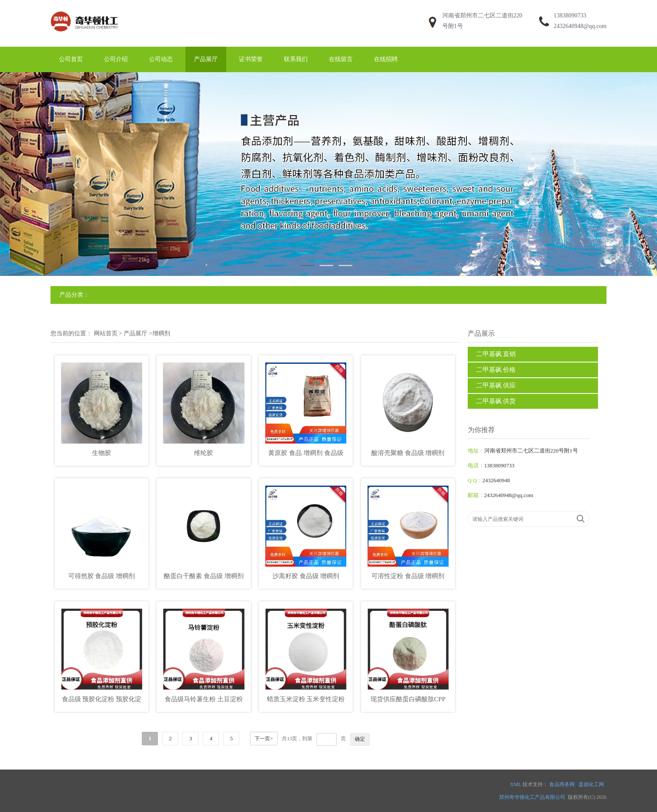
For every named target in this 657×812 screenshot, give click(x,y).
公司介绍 (116, 59)
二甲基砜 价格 (496, 370)
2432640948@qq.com (580, 26)
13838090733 (570, 15)
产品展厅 (206, 59)
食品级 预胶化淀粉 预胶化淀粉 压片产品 (102, 701)
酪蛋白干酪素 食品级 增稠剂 (204, 576)
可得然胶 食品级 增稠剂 (102, 576)
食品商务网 (562, 784)
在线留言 (341, 59)
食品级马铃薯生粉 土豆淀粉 (204, 699)
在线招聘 (386, 59)
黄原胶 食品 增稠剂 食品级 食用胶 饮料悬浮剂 (306, 454)
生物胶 (102, 453)
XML (516, 784)
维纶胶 (204, 453)
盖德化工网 (591, 784)
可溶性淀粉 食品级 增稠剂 (408, 576)
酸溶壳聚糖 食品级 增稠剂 (408, 453)
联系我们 (296, 59)
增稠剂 (161, 333)
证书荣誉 (251, 59)
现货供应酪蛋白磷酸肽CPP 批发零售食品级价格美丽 (408, 701)
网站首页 (106, 333)
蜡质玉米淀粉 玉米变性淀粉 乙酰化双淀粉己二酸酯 (306, 701)
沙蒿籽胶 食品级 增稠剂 (306, 576)
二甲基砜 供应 (496, 385)
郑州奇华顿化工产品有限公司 (532, 797)
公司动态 (161, 59)
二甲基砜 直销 (496, 354)
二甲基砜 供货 (496, 401)
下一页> (264, 739)
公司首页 (71, 59)
